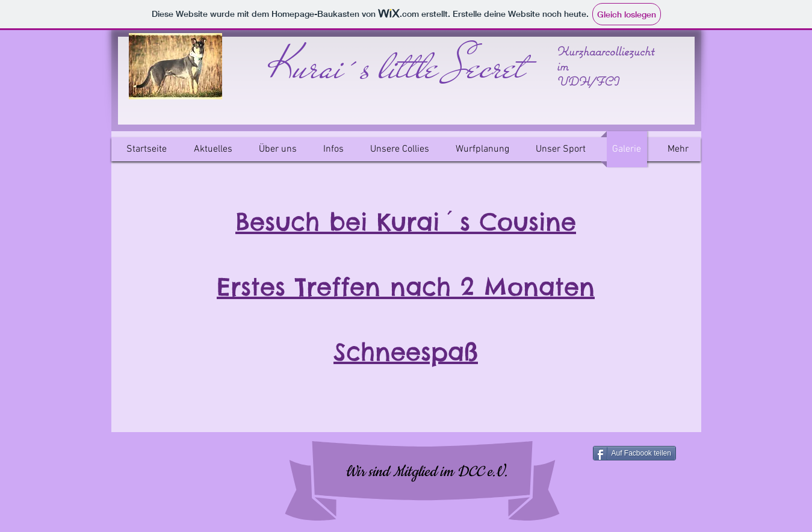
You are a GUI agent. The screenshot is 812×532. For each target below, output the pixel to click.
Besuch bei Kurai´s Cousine (406, 222)
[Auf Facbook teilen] (634, 453)
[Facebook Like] (193, 472)
